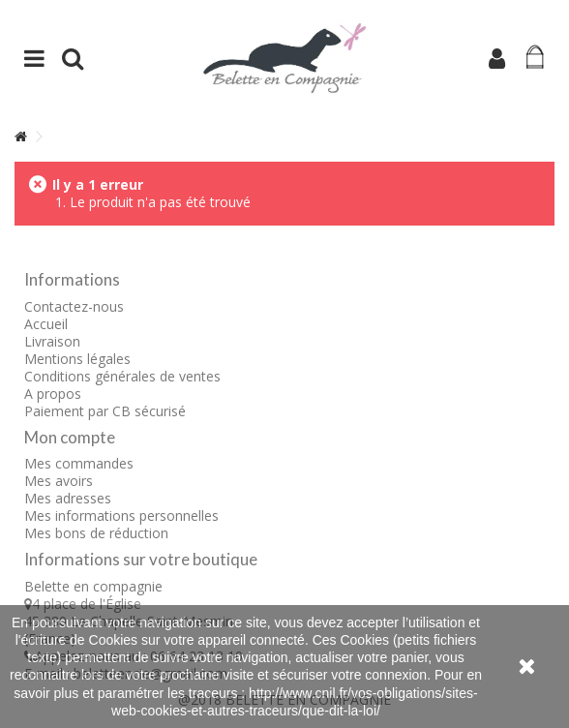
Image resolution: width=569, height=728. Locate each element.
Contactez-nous (74, 306)
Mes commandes (79, 463)
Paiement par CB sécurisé (105, 411)
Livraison (52, 341)
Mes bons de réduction (96, 533)
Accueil (46, 324)
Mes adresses (68, 498)
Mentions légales (77, 359)
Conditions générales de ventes (122, 376)
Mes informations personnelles (121, 516)
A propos (53, 394)
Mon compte (70, 437)
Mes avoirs (59, 481)
